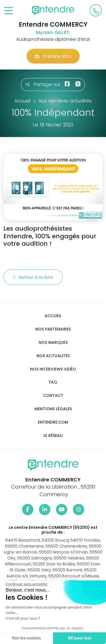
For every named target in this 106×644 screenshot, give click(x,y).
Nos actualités (53, 356)
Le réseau (53, 436)
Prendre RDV (53, 56)
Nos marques (53, 343)
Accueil (53, 316)
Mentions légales (53, 409)
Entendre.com (53, 422)
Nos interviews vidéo (53, 369)
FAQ (53, 382)
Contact (53, 396)
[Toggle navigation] (9, 11)
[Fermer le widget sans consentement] (26, 584)
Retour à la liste (33, 277)
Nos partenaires (53, 329)
